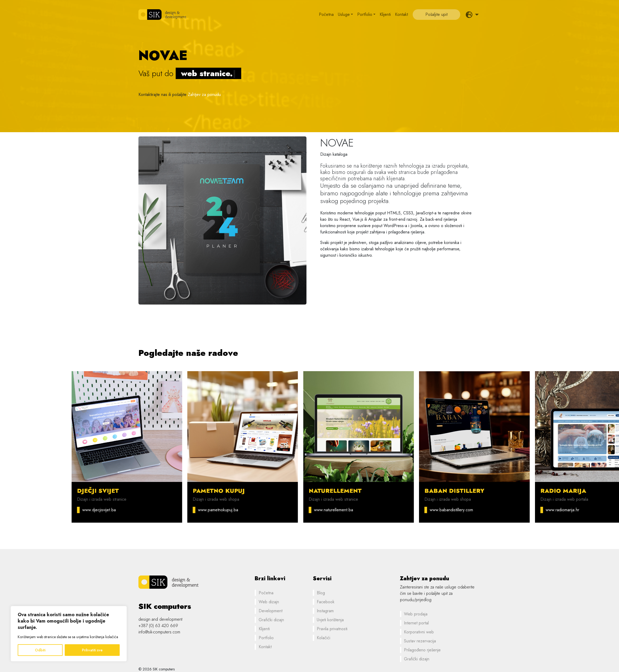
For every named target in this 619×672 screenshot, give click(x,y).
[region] (69, 634)
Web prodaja (416, 614)
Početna (326, 14)
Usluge (344, 14)
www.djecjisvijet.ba (166, 510)
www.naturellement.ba (400, 510)
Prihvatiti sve (92, 650)
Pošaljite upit (436, 14)
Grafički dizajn (271, 620)
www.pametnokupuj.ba (285, 510)
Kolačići (324, 638)
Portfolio (365, 14)
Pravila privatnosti (332, 629)
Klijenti (385, 14)
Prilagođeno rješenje (422, 650)
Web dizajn (269, 602)
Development (271, 611)
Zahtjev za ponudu (204, 95)
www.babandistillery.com (518, 510)
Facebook (326, 602)
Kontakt (401, 14)
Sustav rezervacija (420, 641)
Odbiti (40, 650)
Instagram (325, 611)
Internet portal (416, 623)
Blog (321, 593)
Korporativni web (419, 632)
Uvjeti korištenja (330, 620)
